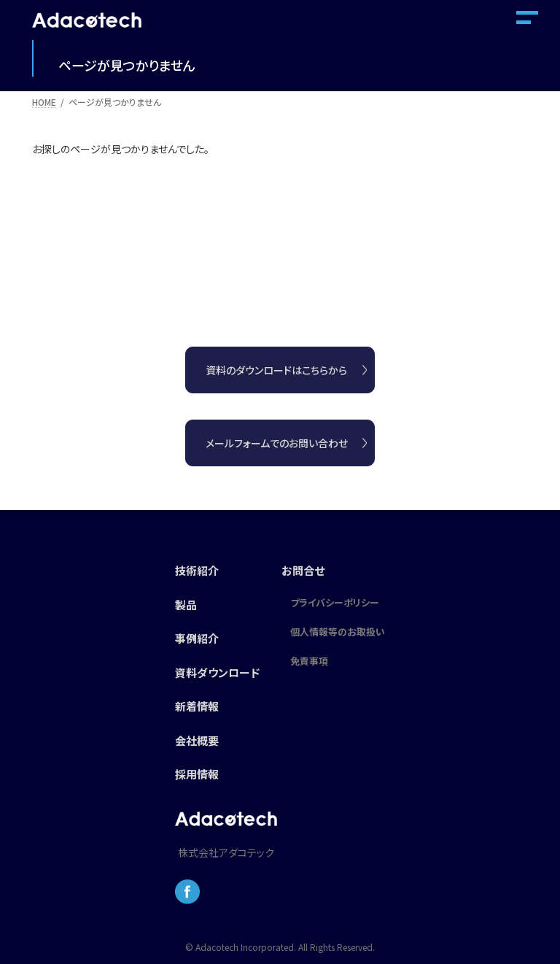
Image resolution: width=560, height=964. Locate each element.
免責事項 (309, 661)
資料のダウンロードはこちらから (276, 370)
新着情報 (197, 706)
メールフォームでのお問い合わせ (277, 443)
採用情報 (197, 774)
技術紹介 (197, 570)
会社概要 (197, 740)
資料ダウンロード (217, 672)
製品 (186, 605)
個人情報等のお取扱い (338, 632)
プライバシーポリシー (335, 602)
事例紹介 (197, 638)
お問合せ (303, 570)
